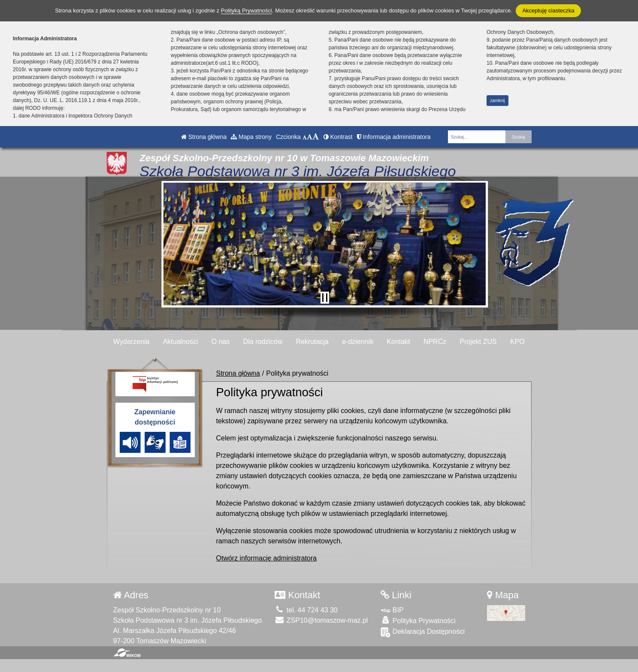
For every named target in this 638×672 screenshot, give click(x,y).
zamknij (498, 101)
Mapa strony (251, 137)
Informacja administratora (394, 137)
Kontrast (338, 137)
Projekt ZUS (478, 342)
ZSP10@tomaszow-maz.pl (321, 620)
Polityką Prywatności (246, 11)
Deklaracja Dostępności (423, 632)
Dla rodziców (263, 342)
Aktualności (181, 342)
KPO (517, 342)
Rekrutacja (312, 342)
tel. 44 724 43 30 (306, 610)
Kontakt (398, 342)
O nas (221, 342)
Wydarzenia (131, 342)
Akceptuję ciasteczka (548, 11)
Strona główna (204, 137)
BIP (392, 610)
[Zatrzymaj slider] (325, 298)
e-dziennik (358, 342)
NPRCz (435, 342)
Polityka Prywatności (418, 620)
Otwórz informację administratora (267, 558)
